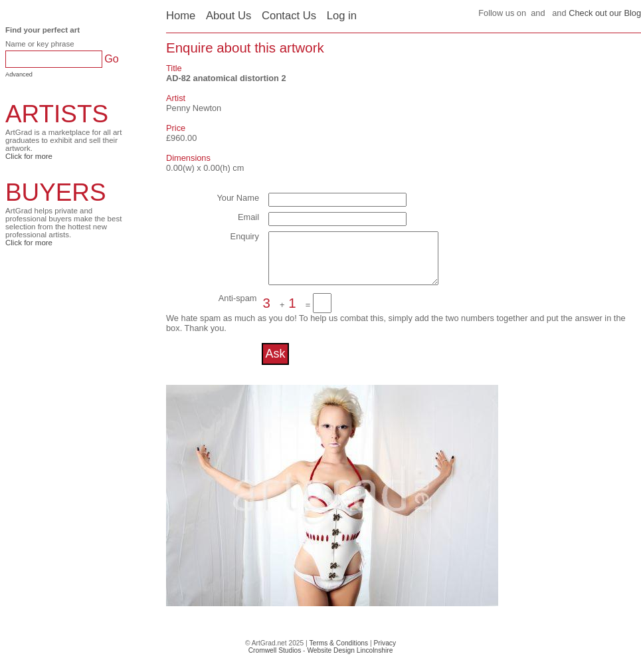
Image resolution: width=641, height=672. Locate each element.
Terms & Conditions (338, 653)
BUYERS (56, 192)
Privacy (385, 653)
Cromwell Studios (275, 660)
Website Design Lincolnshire (350, 660)
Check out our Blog (605, 13)
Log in (342, 16)
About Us (229, 16)
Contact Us (289, 16)
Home (181, 16)
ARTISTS (57, 114)
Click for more (29, 156)
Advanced (19, 74)
